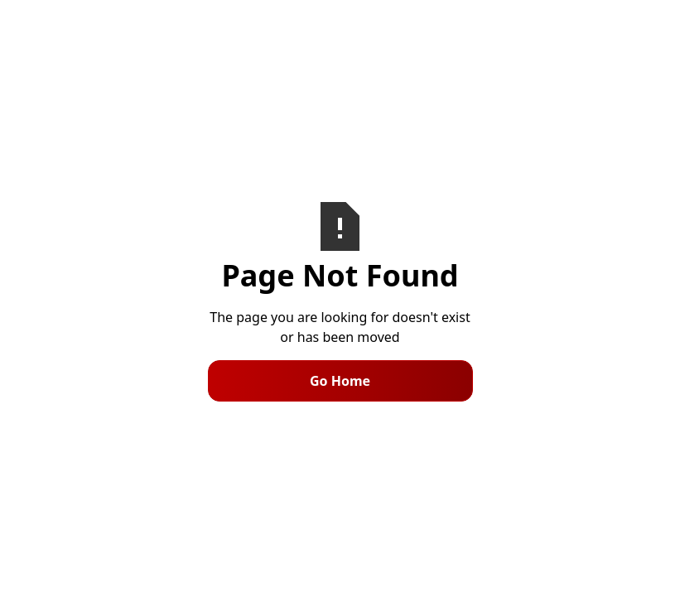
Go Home (340, 381)
